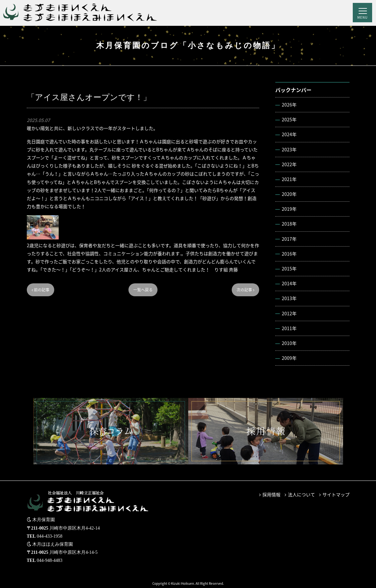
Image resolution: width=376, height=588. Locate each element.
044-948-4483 (50, 560)
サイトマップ (336, 494)
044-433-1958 (50, 536)
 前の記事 (41, 290)
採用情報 (271, 494)
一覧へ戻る (143, 290)
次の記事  (245, 290)
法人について (301, 494)
